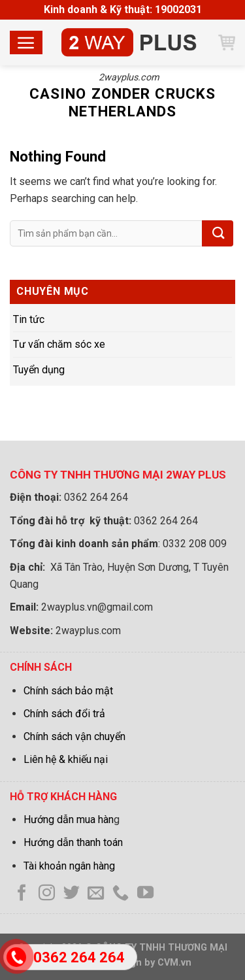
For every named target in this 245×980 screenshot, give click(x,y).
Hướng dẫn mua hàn (69, 819)
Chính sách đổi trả (64, 714)
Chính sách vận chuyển (74, 736)
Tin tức (29, 319)
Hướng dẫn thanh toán (73, 842)
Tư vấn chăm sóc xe (59, 344)
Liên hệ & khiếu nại (66, 759)
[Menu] (26, 42)
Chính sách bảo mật (68, 691)
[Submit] (218, 233)
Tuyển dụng (39, 370)
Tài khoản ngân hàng (69, 866)
